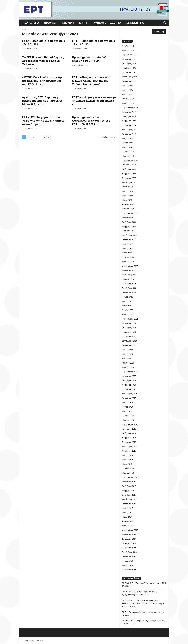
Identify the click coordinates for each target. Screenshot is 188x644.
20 (43, 137)
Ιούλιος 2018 (127, 455)
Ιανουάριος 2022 (129, 270)
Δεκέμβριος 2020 (129, 328)
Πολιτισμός (99, 23)
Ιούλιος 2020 (127, 350)
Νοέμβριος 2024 (129, 121)
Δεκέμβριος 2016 (129, 539)
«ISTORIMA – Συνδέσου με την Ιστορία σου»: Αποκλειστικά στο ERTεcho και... (42, 81)
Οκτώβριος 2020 (129, 336)
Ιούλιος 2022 (127, 244)
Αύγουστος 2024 (129, 134)
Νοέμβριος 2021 (129, 279)
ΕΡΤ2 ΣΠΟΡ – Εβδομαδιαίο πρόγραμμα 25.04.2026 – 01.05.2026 (144, 622)
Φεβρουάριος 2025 (130, 108)
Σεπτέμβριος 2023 (130, 182)
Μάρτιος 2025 (128, 103)
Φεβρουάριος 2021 (130, 319)
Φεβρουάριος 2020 (130, 372)
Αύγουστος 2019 (129, 398)
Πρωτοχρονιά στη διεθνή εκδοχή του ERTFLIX (89, 59)
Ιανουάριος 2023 (129, 218)
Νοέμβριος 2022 (129, 226)
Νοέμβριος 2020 (129, 332)
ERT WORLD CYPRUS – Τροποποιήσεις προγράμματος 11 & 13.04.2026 (139, 593)
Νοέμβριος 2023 (129, 174)
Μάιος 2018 (127, 464)
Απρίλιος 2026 (128, 46)
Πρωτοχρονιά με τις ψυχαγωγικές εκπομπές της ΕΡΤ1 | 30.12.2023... (91, 121)
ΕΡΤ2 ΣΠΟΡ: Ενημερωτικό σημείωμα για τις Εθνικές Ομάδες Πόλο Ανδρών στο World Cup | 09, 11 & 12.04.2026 (143, 603)
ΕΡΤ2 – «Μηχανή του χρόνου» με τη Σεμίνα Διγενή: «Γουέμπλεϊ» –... (94, 101)
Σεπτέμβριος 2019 (130, 394)
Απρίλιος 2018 (128, 468)
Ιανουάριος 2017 (129, 534)
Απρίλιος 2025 (128, 99)
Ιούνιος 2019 (127, 407)
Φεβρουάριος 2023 (130, 213)
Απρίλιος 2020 (128, 363)
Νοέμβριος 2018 (129, 438)
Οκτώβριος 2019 (129, 389)
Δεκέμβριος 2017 (129, 486)
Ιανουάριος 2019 (129, 429)
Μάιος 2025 (127, 94)
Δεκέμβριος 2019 (129, 380)
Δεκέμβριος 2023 (129, 169)
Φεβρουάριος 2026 (130, 55)
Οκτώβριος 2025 (129, 72)
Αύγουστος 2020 (129, 345)
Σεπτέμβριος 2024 (130, 130)
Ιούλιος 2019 (127, 402)
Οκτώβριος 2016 (129, 548)
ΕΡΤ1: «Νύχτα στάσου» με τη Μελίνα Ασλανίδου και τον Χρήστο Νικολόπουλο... (92, 81)
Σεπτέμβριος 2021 (130, 288)
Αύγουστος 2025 (129, 81)
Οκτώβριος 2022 (129, 231)
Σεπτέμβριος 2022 (130, 235)
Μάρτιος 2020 (128, 367)
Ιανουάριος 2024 (129, 165)
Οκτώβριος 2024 (129, 125)
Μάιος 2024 (127, 147)
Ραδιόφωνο (67, 23)
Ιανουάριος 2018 (129, 482)
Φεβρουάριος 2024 (130, 160)
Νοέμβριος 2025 (129, 68)
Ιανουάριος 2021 (129, 323)
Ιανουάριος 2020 (129, 376)
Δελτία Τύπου (32, 23)
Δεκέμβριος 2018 (129, 433)
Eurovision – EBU (135, 23)
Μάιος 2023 (127, 200)
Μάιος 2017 (127, 517)
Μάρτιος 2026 (128, 50)
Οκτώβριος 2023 (129, 178)
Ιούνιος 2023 (127, 196)
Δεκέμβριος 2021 (129, 275)
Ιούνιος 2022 (127, 248)
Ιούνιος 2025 (127, 90)
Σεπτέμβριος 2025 (130, 77)
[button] (165, 23)
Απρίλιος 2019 (128, 416)
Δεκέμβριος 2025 (129, 64)
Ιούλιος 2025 (127, 86)
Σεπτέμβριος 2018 (130, 446)
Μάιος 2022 (127, 253)
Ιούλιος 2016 (127, 561)
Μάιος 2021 (127, 306)
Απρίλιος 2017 (128, 521)
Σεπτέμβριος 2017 (130, 499)
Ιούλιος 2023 (127, 191)
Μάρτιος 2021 (128, 314)
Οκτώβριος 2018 (129, 442)
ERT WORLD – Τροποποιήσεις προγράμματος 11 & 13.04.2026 (144, 585)
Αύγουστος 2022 (129, 240)
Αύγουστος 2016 (129, 556)
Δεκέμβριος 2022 (129, 222)
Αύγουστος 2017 (129, 504)
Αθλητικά (116, 23)
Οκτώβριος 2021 (129, 284)
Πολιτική (83, 23)
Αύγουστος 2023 (129, 187)
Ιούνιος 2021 (127, 301)
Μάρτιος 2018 (128, 473)
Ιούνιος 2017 (127, 512)
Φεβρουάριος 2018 (130, 477)
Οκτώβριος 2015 (129, 570)
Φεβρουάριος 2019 (130, 424)
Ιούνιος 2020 (127, 354)
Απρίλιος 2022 (128, 257)
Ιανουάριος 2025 (129, 112)
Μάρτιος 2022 (128, 262)
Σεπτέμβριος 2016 (130, 552)
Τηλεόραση (50, 23)
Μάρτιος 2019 (128, 420)
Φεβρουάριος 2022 (130, 266)
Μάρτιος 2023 (128, 209)
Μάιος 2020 (127, 358)
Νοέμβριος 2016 (129, 543)
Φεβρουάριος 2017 (130, 530)
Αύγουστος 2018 (129, 451)
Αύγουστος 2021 (129, 292)
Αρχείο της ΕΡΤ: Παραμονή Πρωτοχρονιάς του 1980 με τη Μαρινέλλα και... (42, 101)
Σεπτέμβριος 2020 (130, 341)
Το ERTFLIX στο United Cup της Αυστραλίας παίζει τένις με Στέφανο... (43, 61)
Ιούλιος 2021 (127, 297)
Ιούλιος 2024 (127, 138)
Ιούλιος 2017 (127, 508)
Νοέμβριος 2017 (129, 490)
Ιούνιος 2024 (127, 143)
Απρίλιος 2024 (128, 152)
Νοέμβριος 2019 (129, 385)
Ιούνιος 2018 (127, 460)
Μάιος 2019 (127, 411)
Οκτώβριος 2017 (129, 495)
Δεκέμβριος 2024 (129, 116)
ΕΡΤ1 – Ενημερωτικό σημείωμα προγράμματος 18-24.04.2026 (144, 614)
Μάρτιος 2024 (128, 156)
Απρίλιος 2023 (128, 204)
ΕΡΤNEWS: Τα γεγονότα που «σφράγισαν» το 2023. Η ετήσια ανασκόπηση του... (43, 121)
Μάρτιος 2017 (128, 526)
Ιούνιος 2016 (127, 565)
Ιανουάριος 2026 (129, 59)
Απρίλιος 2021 (128, 310)
